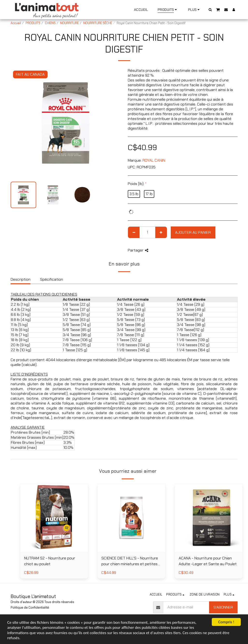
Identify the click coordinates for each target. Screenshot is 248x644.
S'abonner (223, 607)
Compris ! (226, 622)
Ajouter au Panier (193, 232)
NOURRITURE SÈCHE (98, 23)
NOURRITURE (69, 23)
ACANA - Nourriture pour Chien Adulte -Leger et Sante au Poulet (208, 561)
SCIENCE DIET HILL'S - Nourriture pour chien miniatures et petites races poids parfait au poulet (130, 561)
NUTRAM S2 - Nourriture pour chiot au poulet (50, 561)
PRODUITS (33, 23)
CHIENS (50, 23)
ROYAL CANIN (154, 160)
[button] (210, 10)
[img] (54, 518)
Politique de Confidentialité (30, 607)
